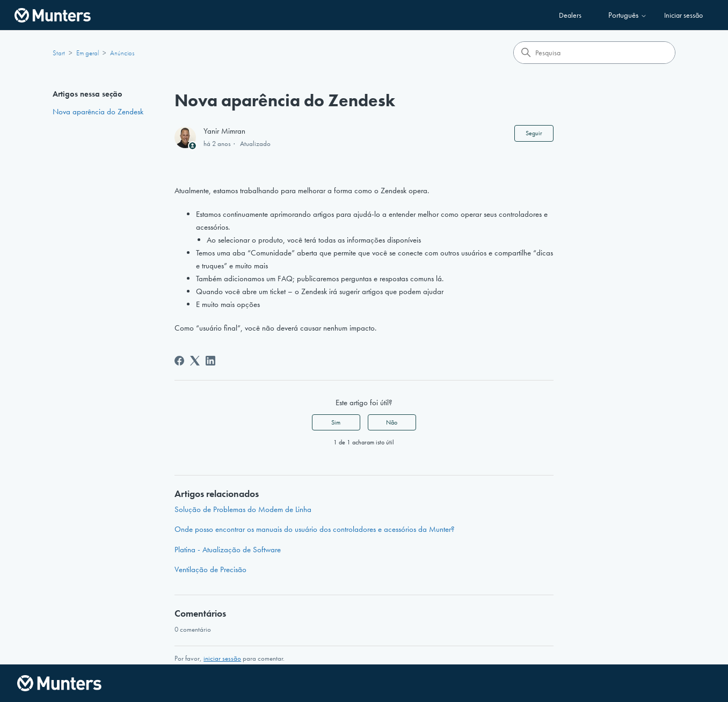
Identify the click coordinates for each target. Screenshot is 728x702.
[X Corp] (195, 361)
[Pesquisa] (594, 53)
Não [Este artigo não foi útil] (392, 422)
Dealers (570, 15)
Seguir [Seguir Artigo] (534, 133)
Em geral (88, 53)
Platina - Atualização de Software (228, 550)
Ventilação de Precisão (210, 569)
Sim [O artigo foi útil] (336, 422)
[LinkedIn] (210, 361)
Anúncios (122, 53)
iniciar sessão (222, 658)
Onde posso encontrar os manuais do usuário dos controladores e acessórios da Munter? (315, 529)
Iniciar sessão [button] (683, 15)
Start (59, 53)
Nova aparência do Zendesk (98, 112)
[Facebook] (179, 361)
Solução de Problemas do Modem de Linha (243, 509)
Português (628, 15)
